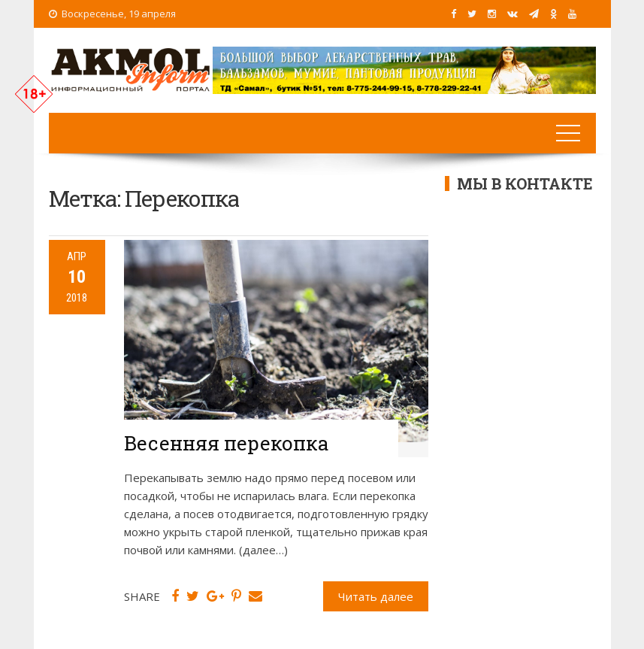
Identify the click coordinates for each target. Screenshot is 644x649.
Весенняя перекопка (227, 443)
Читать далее (376, 596)
